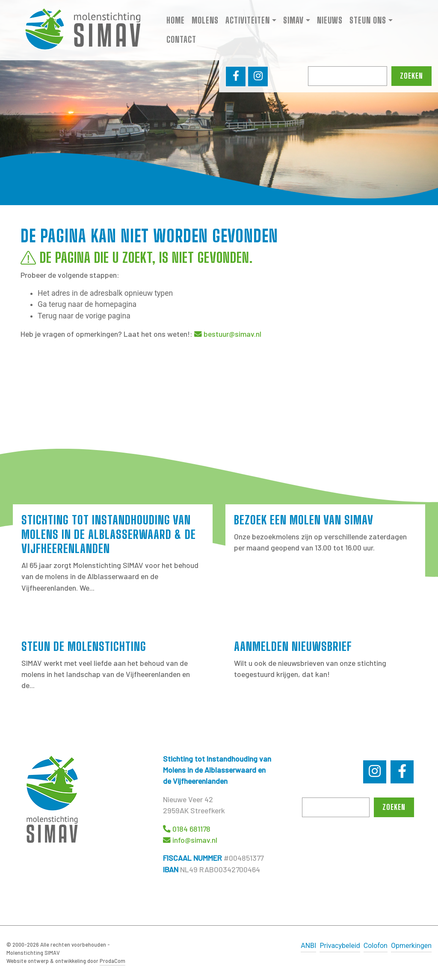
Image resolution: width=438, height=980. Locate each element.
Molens (205, 21)
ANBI (308, 946)
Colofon (376, 946)
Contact (181, 40)
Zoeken (411, 77)
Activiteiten (248, 21)
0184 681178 (191, 829)
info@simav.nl (195, 840)
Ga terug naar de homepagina (87, 304)
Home (176, 21)
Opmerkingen (411, 946)
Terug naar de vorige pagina (84, 316)
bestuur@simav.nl (232, 334)
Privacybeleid (340, 946)
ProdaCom (112, 961)
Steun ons (368, 21)
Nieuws (330, 21)
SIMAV (293, 21)
